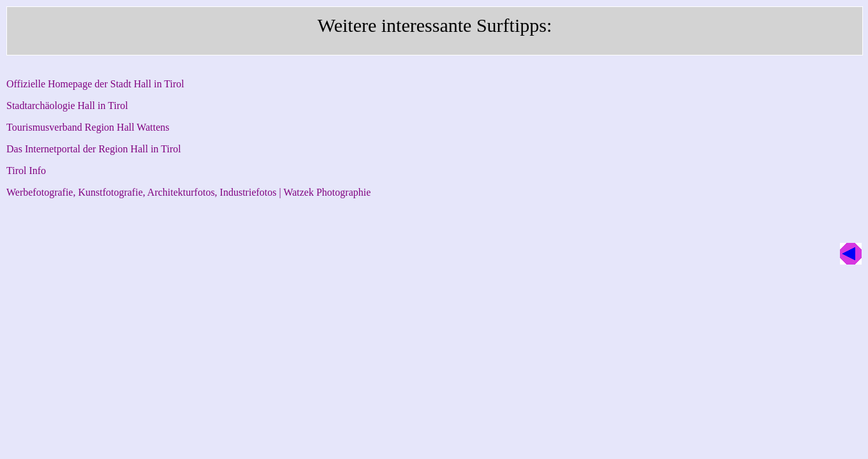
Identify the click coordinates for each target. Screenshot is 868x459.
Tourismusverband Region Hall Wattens (88, 127)
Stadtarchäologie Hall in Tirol (67, 106)
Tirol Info (26, 171)
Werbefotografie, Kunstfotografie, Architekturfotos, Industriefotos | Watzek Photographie (188, 192)
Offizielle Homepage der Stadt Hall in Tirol (95, 84)
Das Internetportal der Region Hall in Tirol (94, 149)
